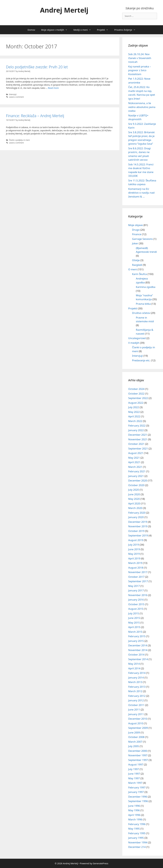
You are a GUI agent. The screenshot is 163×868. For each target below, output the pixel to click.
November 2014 (138, 650)
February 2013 (137, 687)
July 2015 (134, 613)
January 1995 (136, 838)
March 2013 (135, 682)
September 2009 (138, 728)
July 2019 (134, 545)
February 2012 (137, 696)
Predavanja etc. (141, 360)
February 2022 (137, 426)
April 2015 (134, 627)
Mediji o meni (84, 30)
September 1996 (138, 801)
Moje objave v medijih (56, 30)
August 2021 (136, 453)
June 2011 (134, 709)
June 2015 (134, 618)
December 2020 (138, 480)
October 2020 (136, 485)
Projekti (104, 30)
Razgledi (137, 265)
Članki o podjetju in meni (19, 140)
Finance (137, 234)
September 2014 (138, 659)
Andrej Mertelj (64, 10)
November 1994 (138, 842)
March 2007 (135, 742)
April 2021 (134, 462)
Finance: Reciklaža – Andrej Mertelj (35, 116)
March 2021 (135, 467)
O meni (133, 269)
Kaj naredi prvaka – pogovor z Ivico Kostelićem (140, 70)
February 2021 (137, 471)
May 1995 (134, 829)
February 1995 (137, 833)
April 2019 (134, 558)
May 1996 (134, 810)
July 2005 (134, 746)
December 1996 (138, 797)
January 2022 (136, 430)
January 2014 (136, 678)
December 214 (137, 847)
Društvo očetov (141, 313)
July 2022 (134, 407)
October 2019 (136, 531)
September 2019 (138, 535)
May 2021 (134, 458)
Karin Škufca (139, 274)
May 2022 (134, 412)
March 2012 (135, 691)
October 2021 (136, 444)
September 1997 (138, 760)
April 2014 (134, 668)
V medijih (134, 343)
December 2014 (138, 645)
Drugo (136, 230)
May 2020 (134, 499)
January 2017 (136, 590)
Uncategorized (137, 338)
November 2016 (138, 595)
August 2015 (136, 609)
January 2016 (136, 600)
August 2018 (136, 568)
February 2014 (137, 673)
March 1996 (135, 819)
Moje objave (136, 225)
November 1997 (138, 755)
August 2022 (136, 403)
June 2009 (134, 732)
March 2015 (135, 632)
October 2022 (136, 394)
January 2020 (136, 517)
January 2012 (136, 700)
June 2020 (134, 494)
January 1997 (136, 792)
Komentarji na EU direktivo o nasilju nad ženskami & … (141, 193)
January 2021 (136, 476)
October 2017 (136, 577)
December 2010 (138, 719)
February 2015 (137, 636)
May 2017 (134, 586)
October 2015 (136, 604)
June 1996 (134, 806)
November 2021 (138, 439)
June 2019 (134, 549)
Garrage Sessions (142, 239)
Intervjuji (13, 94)
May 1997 (134, 778)
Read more (53, 88)
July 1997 (134, 769)
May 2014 (134, 664)
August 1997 (136, 764)
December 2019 (138, 522)
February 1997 (137, 787)
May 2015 (134, 623)
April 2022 (134, 416)
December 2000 (138, 751)
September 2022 (138, 398)
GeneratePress (101, 863)
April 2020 (134, 503)
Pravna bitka (143, 304)
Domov (31, 30)
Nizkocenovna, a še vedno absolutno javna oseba (142, 107)
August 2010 (136, 723)
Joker (135, 243)
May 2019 (134, 554)
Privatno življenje (126, 30)
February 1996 (137, 824)
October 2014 (136, 655)
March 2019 (135, 563)
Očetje (136, 260)
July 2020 (134, 490)
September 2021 (138, 448)
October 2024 (136, 389)
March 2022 (135, 421)
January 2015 (136, 641)
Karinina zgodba (146, 287)
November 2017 (138, 572)
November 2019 (138, 526)
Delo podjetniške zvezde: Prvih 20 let (37, 67)
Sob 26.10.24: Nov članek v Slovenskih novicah (140, 58)
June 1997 (134, 774)
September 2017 (138, 581)
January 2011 (136, 714)
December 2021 (138, 435)
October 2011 (136, 705)
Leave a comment (16, 97)
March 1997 (135, 783)
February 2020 (137, 513)
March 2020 (135, 508)
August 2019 (136, 540)
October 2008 (136, 737)
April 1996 (134, 815)
